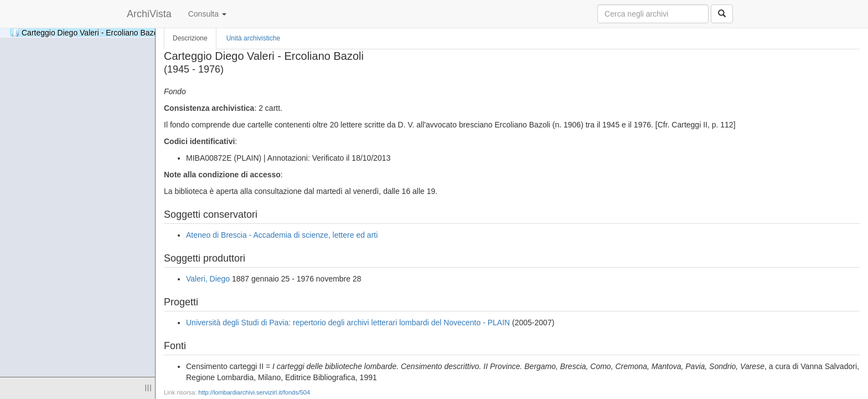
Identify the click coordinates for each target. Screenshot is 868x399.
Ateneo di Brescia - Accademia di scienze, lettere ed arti (282, 235)
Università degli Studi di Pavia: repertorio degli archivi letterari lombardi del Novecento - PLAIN (348, 323)
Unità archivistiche (253, 38)
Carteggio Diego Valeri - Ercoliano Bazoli (86, 32)
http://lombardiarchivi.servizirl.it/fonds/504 (254, 392)
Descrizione (190, 38)
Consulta (207, 14)
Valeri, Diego (208, 279)
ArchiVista (149, 14)
